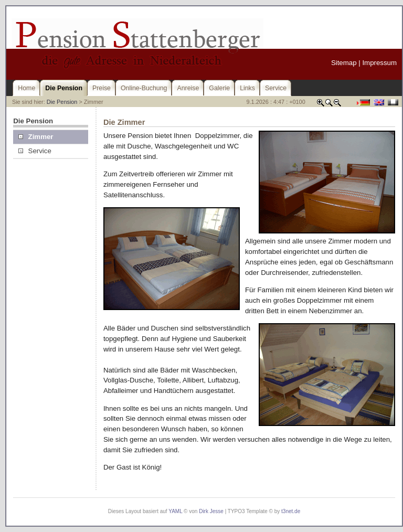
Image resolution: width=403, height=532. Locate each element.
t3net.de (291, 511)
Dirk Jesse (211, 511)
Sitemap (344, 63)
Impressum (379, 63)
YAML (175, 511)
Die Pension (62, 102)
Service (35, 151)
